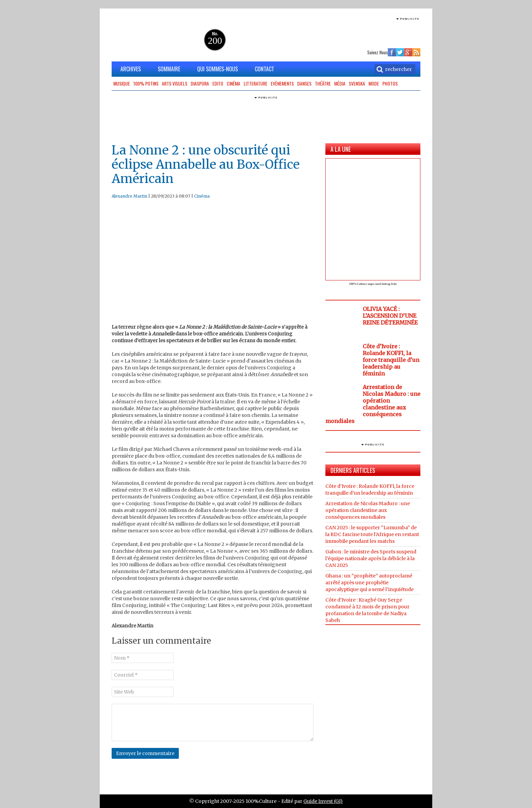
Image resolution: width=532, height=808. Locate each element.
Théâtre (323, 83)
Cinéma (233, 83)
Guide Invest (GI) (323, 801)
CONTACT (264, 69)
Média (340, 83)
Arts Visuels (175, 83)
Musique (122, 83)
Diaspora (200, 83)
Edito (218, 83)
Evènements (282, 83)
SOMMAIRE (169, 69)
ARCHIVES (131, 69)
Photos (390, 83)
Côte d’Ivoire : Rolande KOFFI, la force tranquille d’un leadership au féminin (391, 360)
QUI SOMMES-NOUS (217, 69)
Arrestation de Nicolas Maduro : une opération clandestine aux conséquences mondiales (373, 404)
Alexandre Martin (129, 196)
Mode (374, 83)
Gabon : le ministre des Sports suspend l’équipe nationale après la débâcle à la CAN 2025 (371, 558)
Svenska (357, 83)
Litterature (255, 83)
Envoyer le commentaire (145, 753)
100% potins (146, 83)
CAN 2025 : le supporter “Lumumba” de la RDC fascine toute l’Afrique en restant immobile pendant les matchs (372, 534)
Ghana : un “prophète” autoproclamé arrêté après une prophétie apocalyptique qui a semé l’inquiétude (369, 583)
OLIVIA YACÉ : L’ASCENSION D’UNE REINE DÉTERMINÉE (390, 316)
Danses (304, 83)
